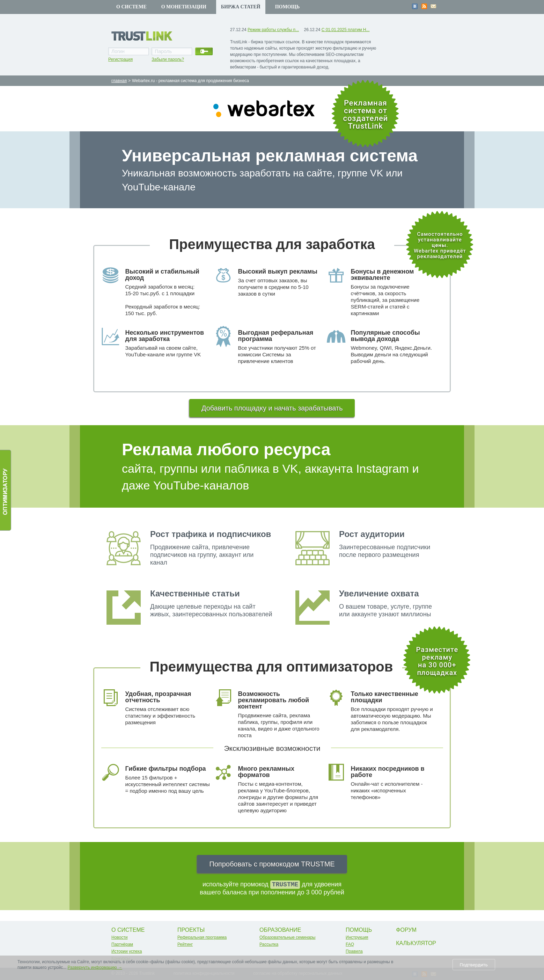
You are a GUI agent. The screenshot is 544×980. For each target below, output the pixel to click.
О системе (131, 7)
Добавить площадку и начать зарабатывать (272, 408)
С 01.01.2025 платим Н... (346, 30)
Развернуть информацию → (95, 967)
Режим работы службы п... (273, 30)
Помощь (288, 7)
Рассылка (269, 944)
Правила (354, 951)
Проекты (191, 930)
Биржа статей (241, 7)
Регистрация (120, 59)
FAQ (350, 944)
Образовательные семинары (288, 937)
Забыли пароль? (168, 59)
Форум (406, 930)
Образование (280, 930)
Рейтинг (185, 944)
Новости (119, 937)
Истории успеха (127, 951)
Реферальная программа (202, 937)
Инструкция (357, 937)
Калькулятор (416, 943)
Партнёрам (122, 944)
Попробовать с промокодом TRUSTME (272, 864)
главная (119, 81)
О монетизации (184, 7)
